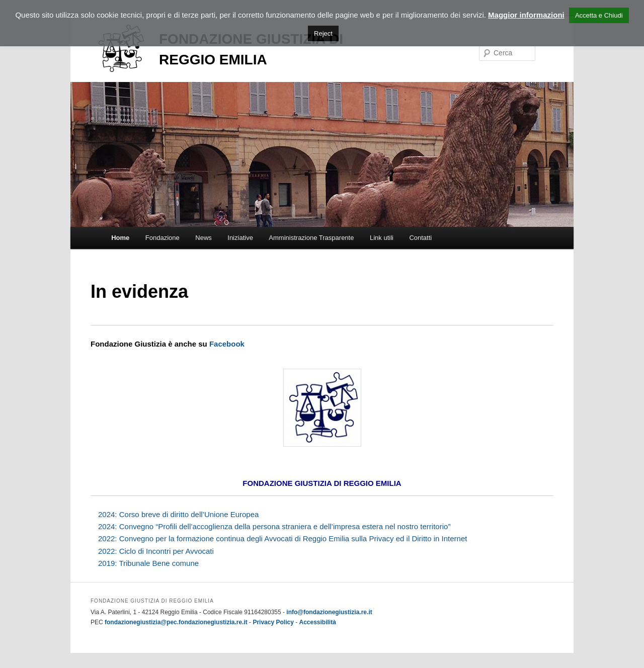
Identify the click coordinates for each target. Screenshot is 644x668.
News (204, 238)
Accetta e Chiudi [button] (599, 15)
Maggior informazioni (526, 15)
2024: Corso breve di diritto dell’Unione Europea (178, 514)
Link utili (382, 238)
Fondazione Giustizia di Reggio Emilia (226, 51)
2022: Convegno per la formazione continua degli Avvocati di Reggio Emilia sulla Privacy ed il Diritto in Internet (283, 538)
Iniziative (240, 238)
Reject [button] (323, 33)
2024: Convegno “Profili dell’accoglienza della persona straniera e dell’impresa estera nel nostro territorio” (274, 526)
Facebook (227, 344)
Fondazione (163, 238)
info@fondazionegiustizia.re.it (329, 612)
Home (120, 238)
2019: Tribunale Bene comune (148, 563)
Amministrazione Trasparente (311, 238)
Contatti (420, 238)
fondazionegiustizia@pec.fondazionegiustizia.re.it (176, 622)
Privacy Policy (273, 622)
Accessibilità (317, 622)
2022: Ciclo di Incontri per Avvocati (156, 551)
